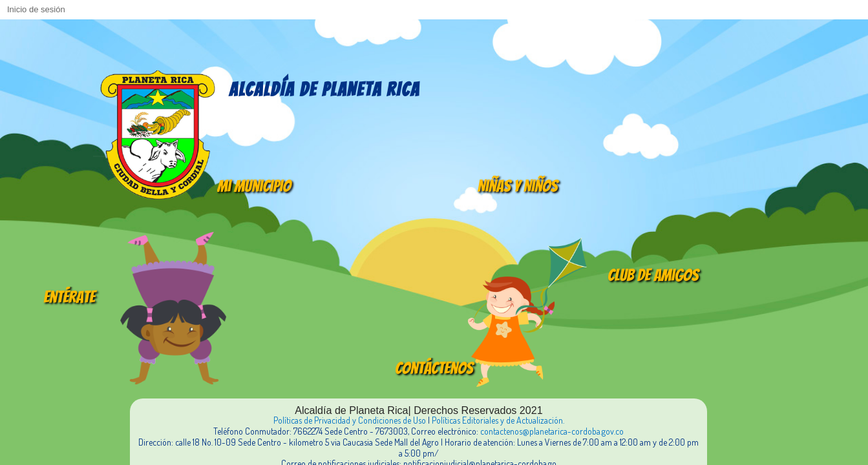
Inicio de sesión (36, 9)
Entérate (69, 297)
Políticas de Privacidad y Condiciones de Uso (350, 420)
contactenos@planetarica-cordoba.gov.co (552, 431)
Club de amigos (653, 275)
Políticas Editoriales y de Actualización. (498, 420)
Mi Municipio (254, 186)
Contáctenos (434, 368)
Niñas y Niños (518, 186)
